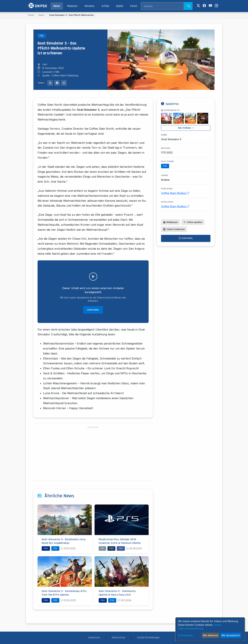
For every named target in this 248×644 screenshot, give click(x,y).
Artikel (105, 6)
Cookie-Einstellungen (148, 638)
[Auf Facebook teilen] (57, 83)
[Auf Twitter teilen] (50, 83)
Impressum (94, 638)
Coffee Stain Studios (175, 193)
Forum (134, 6)
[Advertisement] (93, 454)
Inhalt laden (93, 310)
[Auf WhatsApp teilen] (64, 83)
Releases (72, 6)
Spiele (120, 6)
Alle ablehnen (210, 635)
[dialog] (210, 629)
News (57, 6)
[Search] (162, 6)
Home (31, 15)
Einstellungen (186, 635)
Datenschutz (119, 638)
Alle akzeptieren (231, 635)
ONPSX (38, 6)
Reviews (90, 6)
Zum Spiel (186, 238)
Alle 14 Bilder (186, 128)
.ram (45, 64)
